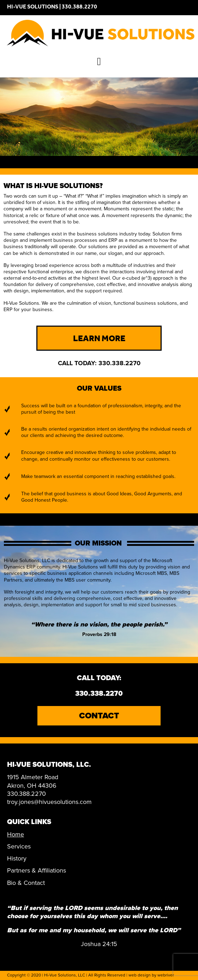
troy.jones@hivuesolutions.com (49, 802)
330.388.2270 (79, 7)
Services (19, 846)
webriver (166, 975)
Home (16, 834)
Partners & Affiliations (37, 870)
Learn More (99, 340)
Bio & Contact (26, 883)
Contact (99, 716)
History (17, 858)
